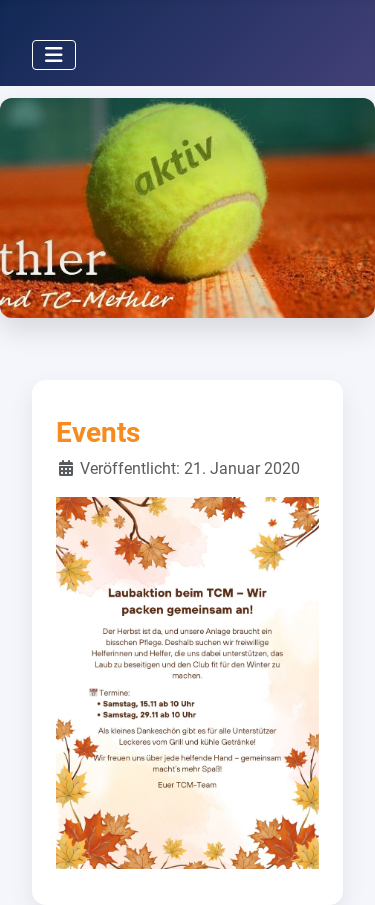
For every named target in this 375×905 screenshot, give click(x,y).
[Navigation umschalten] (54, 55)
